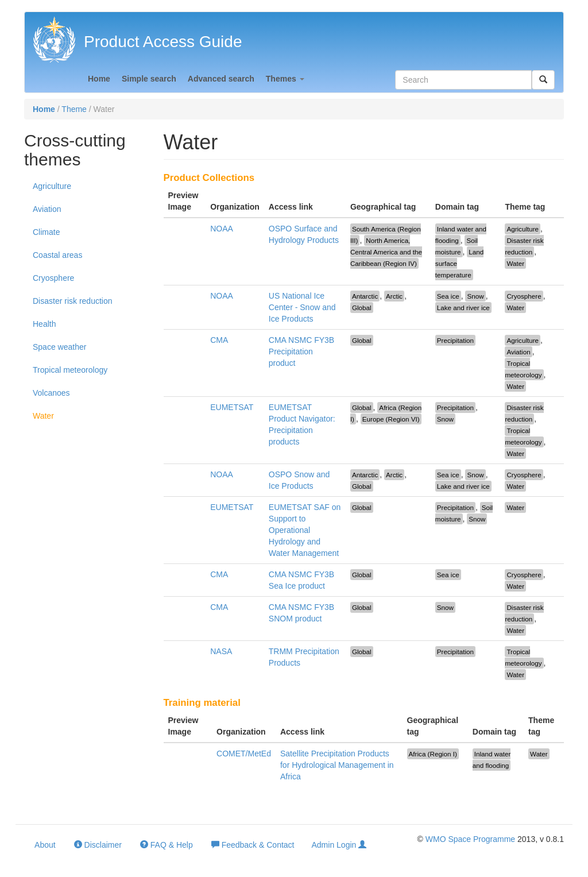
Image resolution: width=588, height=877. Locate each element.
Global (362, 308)
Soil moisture (457, 246)
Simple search (149, 79)
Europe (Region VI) (391, 419)
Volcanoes (51, 393)
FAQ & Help (167, 845)
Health (44, 324)
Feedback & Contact (253, 845)
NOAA (222, 229)
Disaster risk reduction (73, 301)
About (44, 845)
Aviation (47, 209)
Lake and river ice (463, 308)
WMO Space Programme (470, 839)
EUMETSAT (232, 407)
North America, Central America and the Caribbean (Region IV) (386, 252)
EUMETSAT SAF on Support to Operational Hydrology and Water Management (305, 530)
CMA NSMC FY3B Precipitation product (301, 351)
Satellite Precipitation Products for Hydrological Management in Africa (337, 765)
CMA (219, 340)
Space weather (59, 347)
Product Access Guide (163, 42)
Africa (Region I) (433, 754)
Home (99, 79)
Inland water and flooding (492, 760)
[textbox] (463, 80)
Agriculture (52, 186)
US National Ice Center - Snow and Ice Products (302, 307)
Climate (46, 232)
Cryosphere (53, 278)
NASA (221, 651)
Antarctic (365, 296)
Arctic (394, 296)
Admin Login (339, 845)
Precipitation (455, 340)
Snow (475, 296)
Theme (74, 109)
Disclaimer (98, 845)
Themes (285, 79)
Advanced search (221, 79)
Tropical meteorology (70, 370)
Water (43, 416)
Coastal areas (57, 255)
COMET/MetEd (244, 754)
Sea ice (448, 296)
